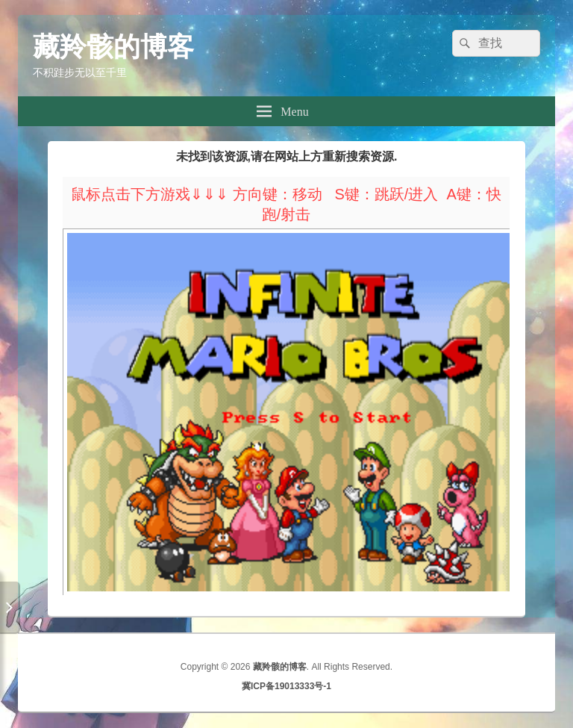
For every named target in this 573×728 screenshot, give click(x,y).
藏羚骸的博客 (113, 47)
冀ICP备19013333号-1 (286, 686)
